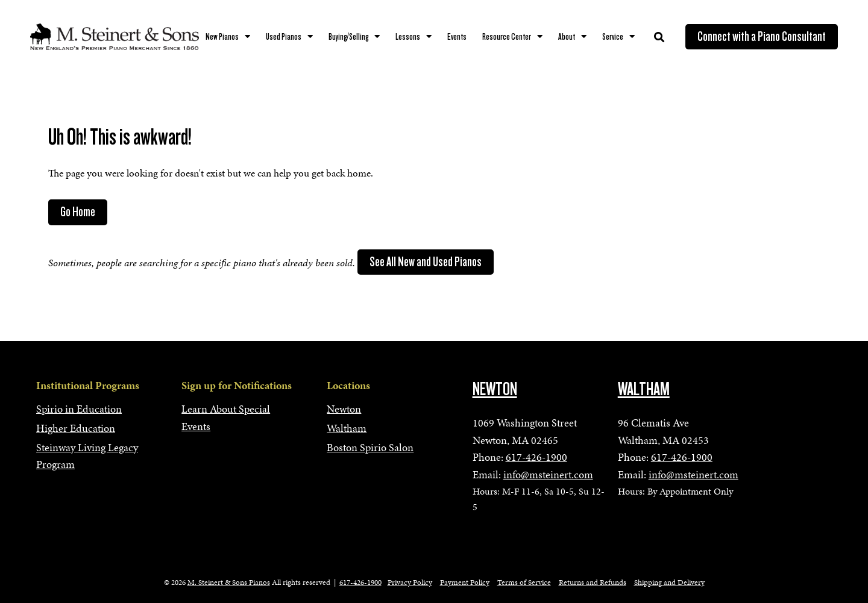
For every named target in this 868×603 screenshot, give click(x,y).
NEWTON (495, 389)
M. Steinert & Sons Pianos (229, 583)
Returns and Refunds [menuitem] (593, 583)
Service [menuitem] (613, 37)
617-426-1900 (536, 457)
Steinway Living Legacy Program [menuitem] (87, 456)
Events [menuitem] (457, 37)
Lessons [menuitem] (408, 37)
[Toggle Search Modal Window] (659, 37)
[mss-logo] (115, 37)
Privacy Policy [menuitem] (410, 583)
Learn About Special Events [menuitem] (226, 417)
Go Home (78, 212)
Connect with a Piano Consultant (762, 37)
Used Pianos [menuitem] (284, 37)
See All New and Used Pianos (426, 262)
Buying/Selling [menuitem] (348, 37)
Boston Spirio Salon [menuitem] (370, 447)
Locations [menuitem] (348, 385)
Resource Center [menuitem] (507, 37)
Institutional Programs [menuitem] (88, 385)
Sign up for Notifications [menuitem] (237, 385)
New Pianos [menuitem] (222, 37)
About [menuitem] (567, 37)
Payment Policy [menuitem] (465, 583)
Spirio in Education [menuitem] (79, 409)
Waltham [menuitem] (347, 428)
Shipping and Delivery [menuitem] (669, 583)
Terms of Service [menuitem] (524, 583)
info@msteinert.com (548, 474)
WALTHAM (644, 389)
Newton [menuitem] (344, 409)
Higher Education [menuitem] (76, 428)
